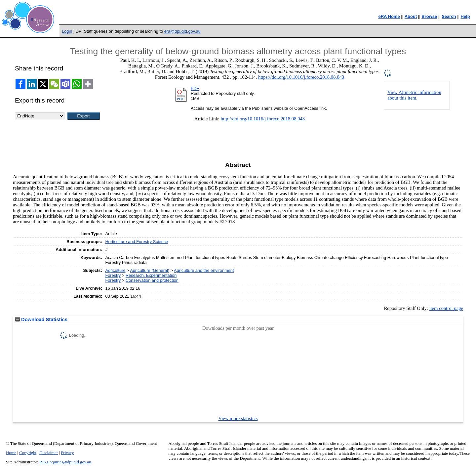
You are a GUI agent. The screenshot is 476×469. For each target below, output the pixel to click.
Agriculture (115, 270)
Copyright (28, 453)
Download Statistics (41, 320)
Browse (429, 16)
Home (11, 453)
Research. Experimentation (151, 275)
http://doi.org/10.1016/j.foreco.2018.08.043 (263, 119)
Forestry (113, 275)
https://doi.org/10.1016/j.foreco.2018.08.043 (301, 77)
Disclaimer (49, 453)
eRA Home (389, 16)
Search (449, 16)
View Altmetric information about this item (414, 95)
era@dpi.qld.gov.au (182, 31)
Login (67, 31)
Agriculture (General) (150, 270)
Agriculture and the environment (204, 270)
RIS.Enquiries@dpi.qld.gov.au (65, 462)
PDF (195, 88)
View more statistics (238, 418)
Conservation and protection (152, 280)
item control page (446, 308)
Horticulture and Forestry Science (137, 242)
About (411, 16)
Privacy (67, 453)
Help (465, 16)
